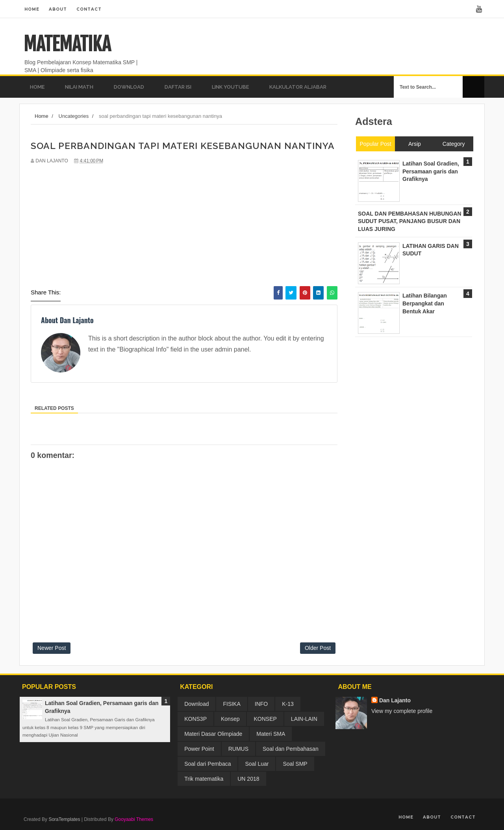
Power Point (199, 749)
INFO (261, 704)
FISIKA (232, 704)
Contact (89, 9)
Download (196, 704)
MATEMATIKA (67, 44)
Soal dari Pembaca (208, 764)
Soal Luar (257, 764)
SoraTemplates (64, 819)
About (58, 9)
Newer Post (52, 648)
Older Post (318, 648)
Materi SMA (271, 734)
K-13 (288, 704)
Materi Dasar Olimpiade (213, 734)
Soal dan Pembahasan (291, 749)
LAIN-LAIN (304, 719)
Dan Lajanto (395, 700)
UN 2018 (248, 779)
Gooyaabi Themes (134, 819)
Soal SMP (295, 764)
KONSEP (265, 719)
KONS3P (195, 719)
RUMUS (238, 749)
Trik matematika (204, 779)
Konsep (230, 719)
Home (32, 9)
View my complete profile (402, 711)
